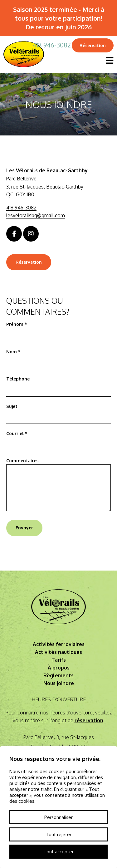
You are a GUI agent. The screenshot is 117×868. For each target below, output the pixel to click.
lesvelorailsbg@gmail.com (36, 215)
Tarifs (59, 660)
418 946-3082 (52, 45)
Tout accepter (58, 852)
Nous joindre (59, 683)
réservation (89, 720)
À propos (59, 668)
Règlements (58, 675)
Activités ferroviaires (59, 644)
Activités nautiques (58, 652)
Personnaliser (58, 817)
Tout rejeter (58, 834)
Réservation (93, 45)
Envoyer (24, 528)
